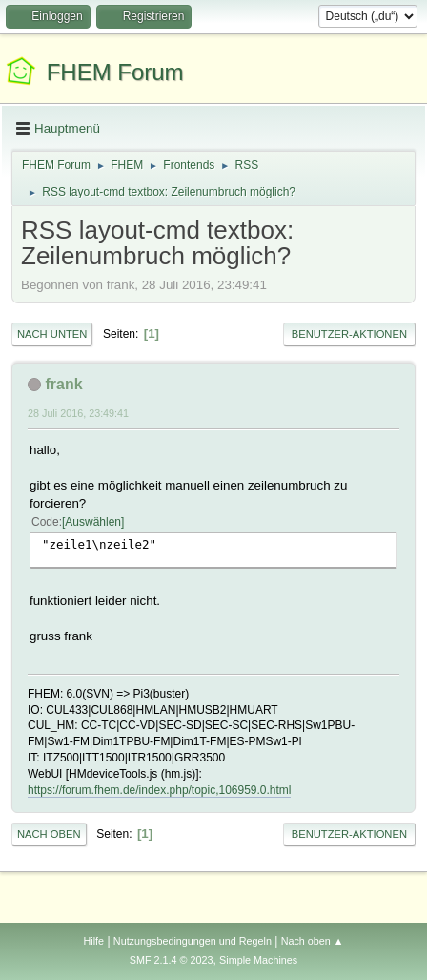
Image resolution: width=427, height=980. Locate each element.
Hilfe (93, 941)
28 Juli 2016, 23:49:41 (78, 413)
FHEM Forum (115, 72)
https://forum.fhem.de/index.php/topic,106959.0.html (159, 790)
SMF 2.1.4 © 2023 (172, 960)
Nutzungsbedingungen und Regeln (193, 941)
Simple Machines (258, 960)
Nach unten (52, 334)
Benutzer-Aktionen (349, 334)
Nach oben (49, 834)
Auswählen (93, 522)
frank (63, 384)
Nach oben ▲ (313, 941)
